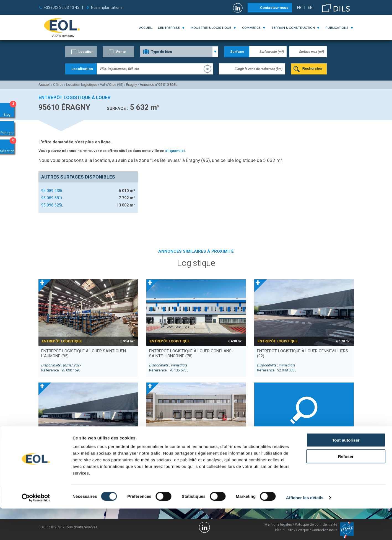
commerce (251, 28)
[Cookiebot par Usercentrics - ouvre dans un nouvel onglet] (36, 529)
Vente (121, 52)
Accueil (146, 28)
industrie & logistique (211, 28)
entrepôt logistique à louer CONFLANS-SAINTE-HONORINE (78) (191, 353)
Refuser (346, 488)
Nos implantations (107, 7)
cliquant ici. (176, 151)
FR (299, 7)
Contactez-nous (274, 8)
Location (86, 52)
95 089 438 (52, 191)
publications (337, 28)
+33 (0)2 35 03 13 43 (62, 7)
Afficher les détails (305, 529)
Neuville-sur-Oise (270, 454)
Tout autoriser (346, 471)
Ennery (309, 454)
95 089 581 (52, 198)
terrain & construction (293, 28)
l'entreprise (169, 28)
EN (310, 7)
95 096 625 (52, 205)
